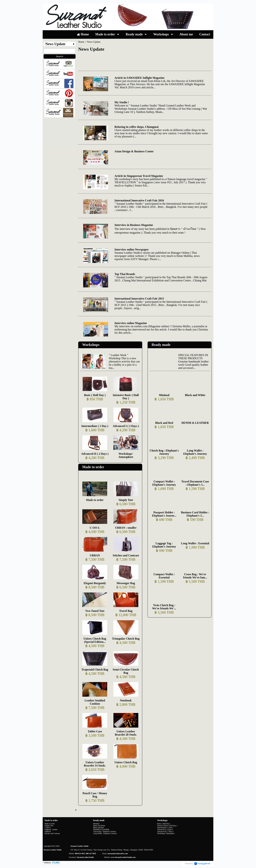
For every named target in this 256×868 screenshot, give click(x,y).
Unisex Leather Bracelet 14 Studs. (95, 764)
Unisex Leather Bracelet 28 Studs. (126, 733)
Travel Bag (126, 611)
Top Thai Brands (125, 274)
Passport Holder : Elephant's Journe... (164, 514)
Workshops (91, 345)
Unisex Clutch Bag (126, 762)
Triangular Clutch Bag (126, 639)
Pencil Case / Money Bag (95, 795)
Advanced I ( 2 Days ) (126, 426)
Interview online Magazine (131, 323)
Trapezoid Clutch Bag (95, 670)
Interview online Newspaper (132, 249)
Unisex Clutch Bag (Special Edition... (95, 640)
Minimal (164, 395)
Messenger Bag (126, 583)
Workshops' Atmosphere (126, 455)
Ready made (161, 345)
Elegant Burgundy (95, 583)
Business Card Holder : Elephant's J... (195, 514)
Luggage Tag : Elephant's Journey (164, 545)
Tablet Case (95, 731)
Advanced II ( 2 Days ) (95, 454)
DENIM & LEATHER (195, 423)
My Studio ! (122, 102)
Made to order (93, 467)
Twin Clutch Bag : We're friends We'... (164, 607)
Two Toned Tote (95, 611)
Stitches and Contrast (126, 555)
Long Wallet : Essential (195, 543)
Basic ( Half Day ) (95, 395)
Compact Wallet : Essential (164, 576)
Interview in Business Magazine (134, 225)
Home (81, 42)
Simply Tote (126, 500)
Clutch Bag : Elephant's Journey (164, 452)
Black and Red (164, 423)
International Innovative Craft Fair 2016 (139, 200)
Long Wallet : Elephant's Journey (195, 452)
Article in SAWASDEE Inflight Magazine (139, 78)
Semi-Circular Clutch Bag (126, 671)
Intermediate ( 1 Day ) (95, 426)
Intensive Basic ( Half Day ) (126, 397)
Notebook (126, 700)
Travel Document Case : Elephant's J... (195, 483)
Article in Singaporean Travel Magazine (139, 176)
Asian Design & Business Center (134, 151)
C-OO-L (95, 528)
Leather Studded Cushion (95, 702)
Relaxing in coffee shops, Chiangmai (137, 127)
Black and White (195, 395)
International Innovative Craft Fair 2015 (139, 299)
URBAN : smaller (126, 528)
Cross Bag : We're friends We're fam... (195, 576)
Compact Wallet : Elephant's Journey (164, 483)
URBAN (95, 555)
